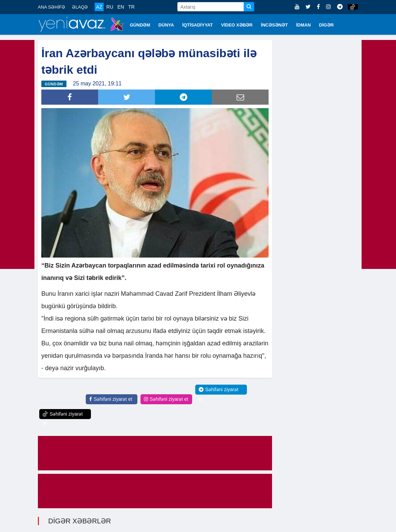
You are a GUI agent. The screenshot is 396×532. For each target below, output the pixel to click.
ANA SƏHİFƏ (51, 7)
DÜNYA (166, 25)
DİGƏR (327, 25)
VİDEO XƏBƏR (237, 25)
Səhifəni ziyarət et (111, 399)
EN (121, 7)
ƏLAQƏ (80, 7)
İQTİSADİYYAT (197, 25)
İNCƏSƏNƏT (274, 25)
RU (110, 7)
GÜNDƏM (140, 25)
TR (131, 7)
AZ (99, 7)
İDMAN (304, 25)
